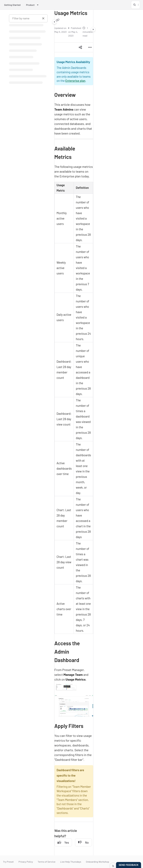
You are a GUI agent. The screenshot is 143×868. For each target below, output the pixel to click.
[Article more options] (90, 47)
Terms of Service (47, 862)
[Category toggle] (54, 22)
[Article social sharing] (80, 47)
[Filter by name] (28, 18)
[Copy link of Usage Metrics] (58, 20)
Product (30, 5)
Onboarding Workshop (98, 862)
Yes (63, 842)
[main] (74, 433)
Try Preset (8, 862)
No (83, 842)
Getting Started (12, 5)
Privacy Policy (26, 862)
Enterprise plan (75, 81)
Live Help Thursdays (71, 862)
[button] (136, 5)
